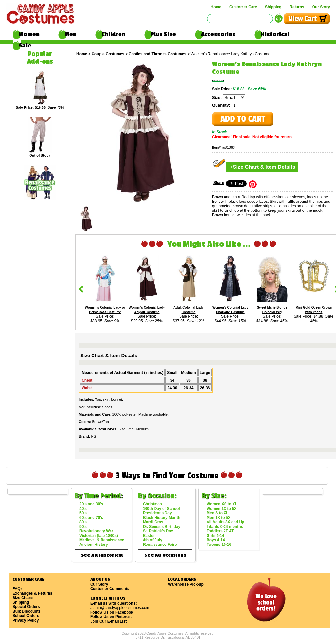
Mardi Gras (153, 522)
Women (29, 34)
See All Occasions (165, 555)
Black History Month (162, 518)
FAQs (18, 589)
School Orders (26, 616)
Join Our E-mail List (108, 621)
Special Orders (26, 607)
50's (83, 513)
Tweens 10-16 (219, 545)
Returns (297, 7)
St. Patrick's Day (158, 531)
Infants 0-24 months (225, 527)
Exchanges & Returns (32, 593)
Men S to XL (218, 513)
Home (216, 7)
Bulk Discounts (27, 611)
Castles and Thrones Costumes (158, 54)
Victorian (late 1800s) (99, 536)
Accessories (218, 34)
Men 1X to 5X (219, 518)
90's (83, 527)
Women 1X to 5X (222, 509)
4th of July (153, 540)
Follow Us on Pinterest (111, 617)
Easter (149, 536)
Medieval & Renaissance (102, 540)
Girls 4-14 (215, 536)
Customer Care (243, 7)
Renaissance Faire (160, 545)
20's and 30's (91, 504)
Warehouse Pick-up (186, 584)
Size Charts (23, 598)
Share (219, 183)
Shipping (273, 7)
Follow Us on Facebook (112, 612)
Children (113, 34)
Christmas (152, 504)
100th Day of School (161, 509)
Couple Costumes (108, 54)
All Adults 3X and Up (225, 522)
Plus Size (163, 34)
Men (71, 34)
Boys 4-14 (216, 540)
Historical (275, 34)
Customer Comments (110, 589)
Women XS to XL (222, 504)
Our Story (321, 7)
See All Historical (102, 555)
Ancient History (94, 545)
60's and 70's (91, 518)
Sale (25, 46)
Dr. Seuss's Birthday (162, 527)
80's (83, 522)
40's (83, 509)
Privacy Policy (26, 620)
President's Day (157, 513)
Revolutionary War (96, 531)
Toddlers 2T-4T (220, 531)
